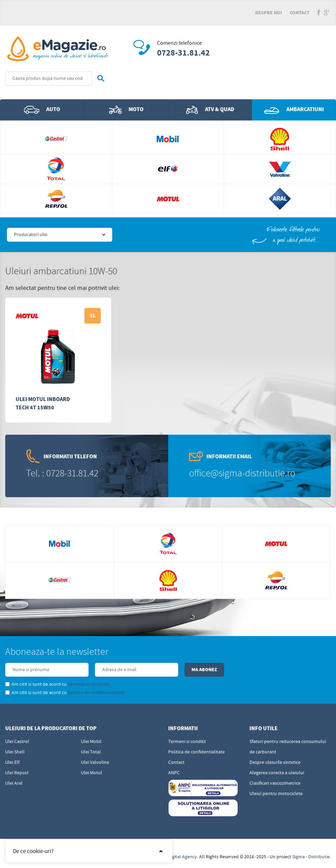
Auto (42, 110)
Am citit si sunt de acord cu (57, 684)
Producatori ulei (31, 235)
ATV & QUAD (210, 110)
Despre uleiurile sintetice (275, 762)
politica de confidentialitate (96, 693)
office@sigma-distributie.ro (242, 473)
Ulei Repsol (17, 773)
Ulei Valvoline (95, 762)
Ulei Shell (15, 752)
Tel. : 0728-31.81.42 (62, 473)
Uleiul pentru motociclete (276, 794)
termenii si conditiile (89, 684)
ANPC (174, 773)
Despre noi (268, 13)
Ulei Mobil (91, 742)
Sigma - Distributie (311, 857)
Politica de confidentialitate (196, 752)
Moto (126, 110)
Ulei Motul (92, 773)
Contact (300, 13)
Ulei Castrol (17, 742)
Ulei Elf (12, 762)
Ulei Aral (14, 783)
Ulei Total (91, 752)
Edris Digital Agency (177, 857)
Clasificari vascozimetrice (275, 783)
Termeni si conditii (187, 742)
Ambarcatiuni (294, 110)
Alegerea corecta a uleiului (277, 773)
